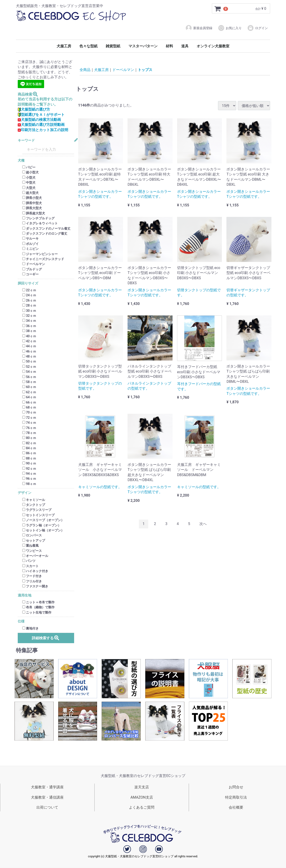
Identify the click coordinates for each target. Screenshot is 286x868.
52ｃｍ (29, 367)
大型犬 (29, 188)
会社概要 (236, 808)
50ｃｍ (29, 362)
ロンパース (32, 536)
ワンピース (32, 551)
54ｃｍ (29, 372)
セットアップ (34, 541)
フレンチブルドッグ (38, 218)
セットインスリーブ (38, 515)
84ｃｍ (29, 448)
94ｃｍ (29, 474)
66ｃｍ (29, 402)
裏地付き (30, 628)
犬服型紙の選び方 (34, 109)
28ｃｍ (29, 305)
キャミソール (34, 500)
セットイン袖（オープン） (43, 530)
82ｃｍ (29, 443)
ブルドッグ (32, 269)
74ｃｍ (29, 423)
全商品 (85, 70)
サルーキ (30, 239)
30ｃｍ (29, 311)
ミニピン (30, 249)
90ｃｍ (29, 463)
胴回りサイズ (28, 283)
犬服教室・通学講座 (47, 787)
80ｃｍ (29, 438)
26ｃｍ (29, 300)
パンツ (29, 561)
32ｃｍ (29, 316)
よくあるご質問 (142, 808)
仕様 (21, 621)
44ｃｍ (29, 346)
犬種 (21, 161)
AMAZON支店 (142, 797)
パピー (29, 167)
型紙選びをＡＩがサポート (41, 115)
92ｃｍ (29, 469)
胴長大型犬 (32, 208)
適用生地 (25, 595)
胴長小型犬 (32, 198)
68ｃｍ (29, 407)
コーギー (30, 274)
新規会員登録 (199, 28)
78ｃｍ (29, 433)
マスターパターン (143, 46)
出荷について (47, 808)
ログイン (257, 28)
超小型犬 (30, 173)
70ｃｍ (29, 413)
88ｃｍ (29, 458)
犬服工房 (64, 46)
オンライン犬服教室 (213, 46)
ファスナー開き (35, 586)
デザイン (25, 493)
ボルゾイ (30, 244)
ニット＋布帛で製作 (38, 602)
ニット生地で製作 (37, 612)
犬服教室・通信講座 (47, 797)
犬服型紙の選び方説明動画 (41, 125)
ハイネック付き (35, 571)
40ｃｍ (29, 336)
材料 (169, 46)
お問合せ (236, 787)
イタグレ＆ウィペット (40, 223)
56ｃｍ (29, 377)
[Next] (203, 524)
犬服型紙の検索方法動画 (39, 120)
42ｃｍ (29, 341)
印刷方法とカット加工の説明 (43, 130)
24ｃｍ (29, 295)
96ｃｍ (29, 479)
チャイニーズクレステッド (43, 259)
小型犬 (29, 178)
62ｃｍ (29, 392)
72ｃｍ (29, 418)
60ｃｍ (29, 387)
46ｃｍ (29, 351)
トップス (145, 70)
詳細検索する (46, 638)
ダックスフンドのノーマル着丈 (46, 228)
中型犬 (29, 183)
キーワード (26, 141)
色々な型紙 (88, 46)
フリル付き (32, 581)
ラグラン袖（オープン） (42, 525)
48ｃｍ (29, 356)
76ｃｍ (29, 428)
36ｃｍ (29, 326)
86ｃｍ (29, 453)
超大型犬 (30, 193)
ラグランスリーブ (37, 510)
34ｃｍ (29, 321)
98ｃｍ (29, 484)
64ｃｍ (29, 397)
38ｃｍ (29, 331)
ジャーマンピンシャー (40, 254)
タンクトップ (34, 505)
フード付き (32, 576)
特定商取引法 (236, 797)
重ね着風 (30, 546)
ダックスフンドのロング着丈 (45, 233)
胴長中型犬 (32, 203)
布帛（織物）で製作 (38, 607)
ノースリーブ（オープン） (43, 520)
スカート (30, 566)
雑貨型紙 (113, 46)
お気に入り (230, 28)
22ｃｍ (29, 290)
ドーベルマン (34, 264)
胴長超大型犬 (34, 213)
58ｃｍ (29, 382)
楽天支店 (142, 787)
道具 (185, 46)
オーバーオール (35, 556)
